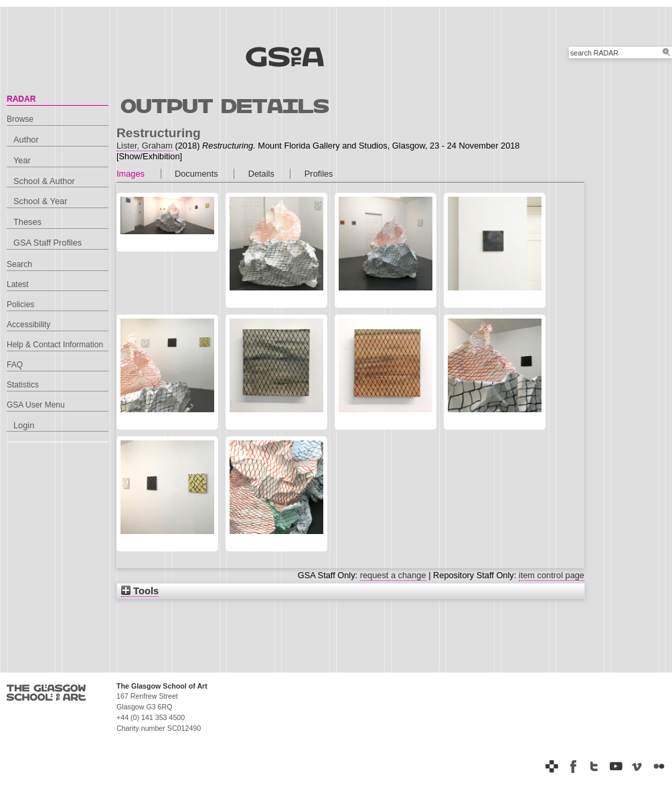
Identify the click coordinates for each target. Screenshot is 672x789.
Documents (196, 174)
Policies (20, 304)
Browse (20, 119)
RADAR (21, 99)
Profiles (319, 174)
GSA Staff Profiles (48, 243)
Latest (18, 284)
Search (19, 264)
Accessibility (28, 325)
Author (26, 140)
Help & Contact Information (55, 345)
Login (24, 425)
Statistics (23, 385)
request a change (393, 575)
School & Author (44, 181)
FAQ (15, 365)
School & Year (40, 201)
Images (131, 174)
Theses (27, 222)
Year (22, 160)
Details (261, 174)
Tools (140, 591)
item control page (552, 575)
